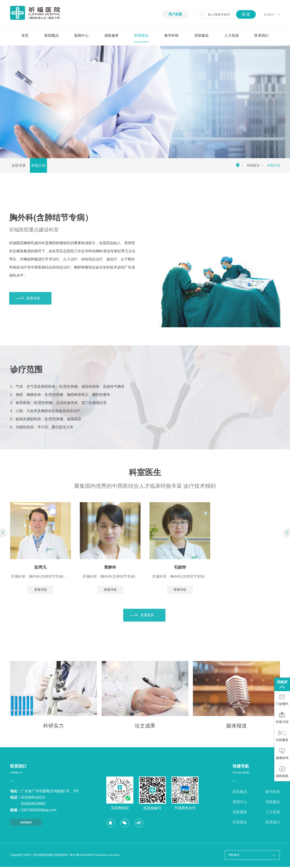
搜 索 (246, 14)
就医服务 (112, 35)
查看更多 (148, 625)
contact (26, 823)
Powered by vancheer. (108, 856)
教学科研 (172, 35)
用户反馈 (175, 14)
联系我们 (261, 35)
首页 (25, 35)
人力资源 (232, 35)
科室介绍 (42, 165)
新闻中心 (81, 35)
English (269, 14)
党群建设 (201, 35)
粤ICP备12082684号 (82, 856)
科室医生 (141, 35)
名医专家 (20, 165)
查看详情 (40, 599)
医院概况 (51, 35)
